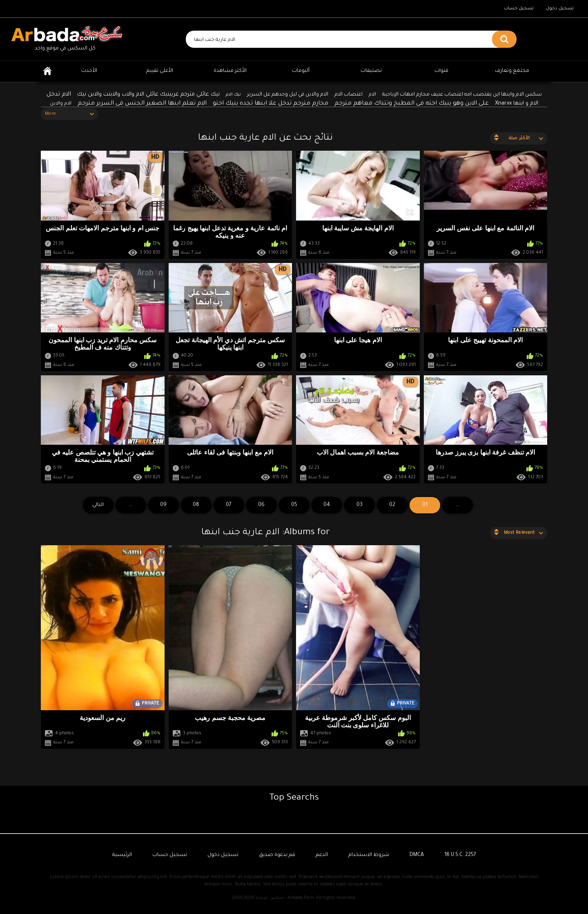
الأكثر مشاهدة (230, 71)
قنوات (441, 71)
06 (261, 505)
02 (392, 505)
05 (294, 505)
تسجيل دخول (560, 9)
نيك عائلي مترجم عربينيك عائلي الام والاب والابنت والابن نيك (148, 95)
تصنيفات (371, 71)
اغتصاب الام (349, 95)
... (131, 505)
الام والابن (61, 104)
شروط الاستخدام (369, 855)
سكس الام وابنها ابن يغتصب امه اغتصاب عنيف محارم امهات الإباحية (462, 95)
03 (360, 505)
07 (229, 505)
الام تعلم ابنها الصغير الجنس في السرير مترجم (142, 104)
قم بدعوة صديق (277, 855)
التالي (98, 505)
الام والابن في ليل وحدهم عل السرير (288, 95)
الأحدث (89, 71)
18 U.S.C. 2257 (460, 855)
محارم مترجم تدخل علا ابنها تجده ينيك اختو (271, 104)
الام (372, 95)
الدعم (322, 855)
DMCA (417, 855)
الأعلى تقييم (160, 71)
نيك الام (233, 95)
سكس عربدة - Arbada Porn (285, 898)
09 (163, 505)
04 (327, 505)
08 (196, 505)
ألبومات (301, 71)
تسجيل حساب (519, 9)
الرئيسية (47, 71)
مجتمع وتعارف (512, 71)
